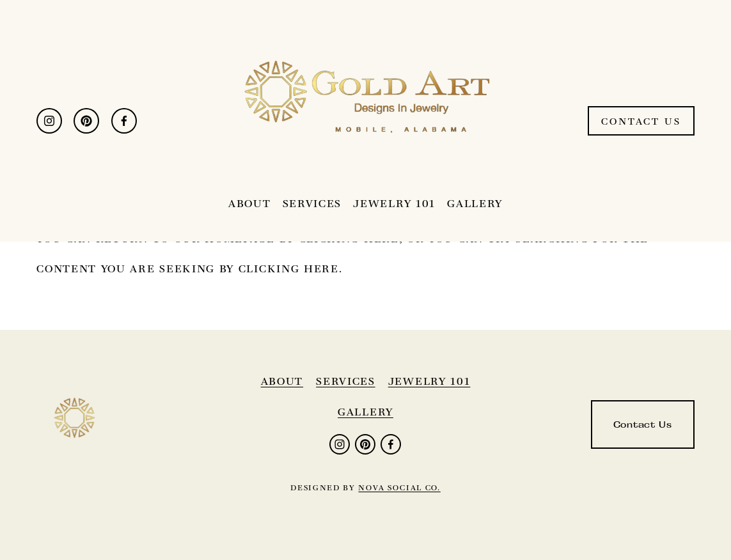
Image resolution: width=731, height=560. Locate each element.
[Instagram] (49, 121)
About (249, 204)
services (346, 381)
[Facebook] (124, 121)
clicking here (289, 269)
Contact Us (641, 121)
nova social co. (399, 487)
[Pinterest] (86, 121)
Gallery (475, 204)
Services (312, 204)
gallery (365, 412)
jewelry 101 (429, 381)
